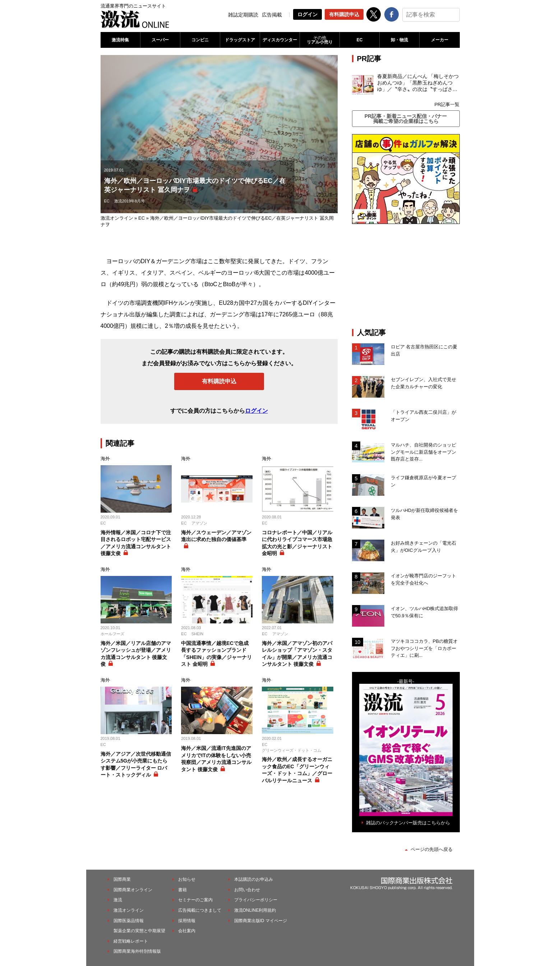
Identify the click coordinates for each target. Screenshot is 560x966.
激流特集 (120, 40)
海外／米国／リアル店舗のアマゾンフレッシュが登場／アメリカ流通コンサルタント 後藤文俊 (136, 654)
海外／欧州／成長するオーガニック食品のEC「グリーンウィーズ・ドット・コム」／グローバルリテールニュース (297, 770)
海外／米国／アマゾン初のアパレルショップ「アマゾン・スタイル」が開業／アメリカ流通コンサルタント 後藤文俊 (297, 654)
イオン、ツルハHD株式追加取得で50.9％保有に (425, 612)
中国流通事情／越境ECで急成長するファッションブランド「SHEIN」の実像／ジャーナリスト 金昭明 (216, 654)
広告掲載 (272, 15)
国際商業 (122, 879)
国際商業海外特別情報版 (137, 951)
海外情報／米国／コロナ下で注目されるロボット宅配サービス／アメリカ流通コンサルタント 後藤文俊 (136, 543)
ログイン (307, 14)
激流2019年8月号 (130, 201)
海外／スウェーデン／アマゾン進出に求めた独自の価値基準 (216, 536)
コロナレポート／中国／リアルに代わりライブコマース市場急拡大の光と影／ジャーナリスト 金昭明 (297, 543)
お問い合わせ (247, 890)
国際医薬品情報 (129, 921)
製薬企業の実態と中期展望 (139, 931)
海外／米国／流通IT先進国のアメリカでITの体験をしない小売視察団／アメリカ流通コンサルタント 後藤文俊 (216, 759)
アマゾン (199, 523)
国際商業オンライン (133, 890)
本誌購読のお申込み (254, 879)
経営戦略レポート (131, 941)
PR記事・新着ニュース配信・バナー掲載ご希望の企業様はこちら (406, 119)
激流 (118, 900)
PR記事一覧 (447, 104)
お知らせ (187, 879)
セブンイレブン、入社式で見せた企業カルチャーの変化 (424, 383)
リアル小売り (320, 40)
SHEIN (198, 634)
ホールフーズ (112, 634)
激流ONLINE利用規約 (255, 910)
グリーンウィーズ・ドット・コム (291, 750)
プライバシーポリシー (256, 900)
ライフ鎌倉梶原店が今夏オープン (424, 481)
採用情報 (187, 921)
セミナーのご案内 (195, 900)
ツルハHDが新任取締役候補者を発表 (425, 514)
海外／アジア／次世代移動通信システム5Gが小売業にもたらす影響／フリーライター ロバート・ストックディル (136, 764)
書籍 (182, 890)
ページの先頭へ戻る (432, 849)
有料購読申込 (344, 14)
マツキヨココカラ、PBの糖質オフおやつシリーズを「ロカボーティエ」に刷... (424, 648)
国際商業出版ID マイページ (261, 921)
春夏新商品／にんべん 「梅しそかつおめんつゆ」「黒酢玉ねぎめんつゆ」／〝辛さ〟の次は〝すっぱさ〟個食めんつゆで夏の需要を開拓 (418, 83)
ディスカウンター (280, 40)
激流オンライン (117, 218)
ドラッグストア (240, 40)
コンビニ (200, 40)
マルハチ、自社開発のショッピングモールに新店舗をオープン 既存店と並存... (424, 452)
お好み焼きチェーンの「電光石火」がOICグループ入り (424, 547)
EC (360, 40)
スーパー (160, 40)
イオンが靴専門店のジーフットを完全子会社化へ (424, 579)
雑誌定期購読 (243, 15)
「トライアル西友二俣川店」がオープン (424, 416)
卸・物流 (399, 40)
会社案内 (187, 931)
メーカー (440, 40)
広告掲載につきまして (200, 910)
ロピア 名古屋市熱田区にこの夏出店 (424, 350)
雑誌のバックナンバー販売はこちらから (408, 823)
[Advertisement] (406, 276)
